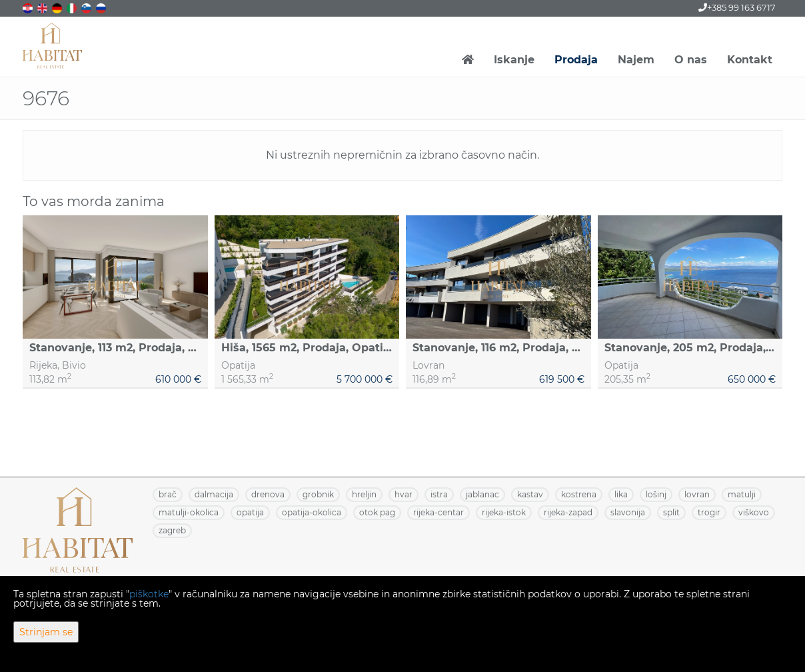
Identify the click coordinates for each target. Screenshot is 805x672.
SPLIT (671, 512)
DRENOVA (268, 494)
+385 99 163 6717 (737, 7)
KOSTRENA (579, 494)
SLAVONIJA (628, 512)
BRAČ (168, 494)
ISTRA (439, 494)
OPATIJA (250, 512)
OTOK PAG (377, 512)
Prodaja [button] (576, 60)
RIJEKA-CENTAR (438, 512)
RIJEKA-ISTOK (504, 512)
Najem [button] (636, 60)
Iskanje (514, 60)
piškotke (149, 594)
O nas (691, 60)
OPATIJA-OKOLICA (312, 512)
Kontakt (750, 60)
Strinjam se (46, 632)
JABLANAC (482, 494)
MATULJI (742, 494)
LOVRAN (697, 494)
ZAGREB (172, 530)
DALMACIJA (214, 494)
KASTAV (530, 494)
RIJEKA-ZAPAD (568, 512)
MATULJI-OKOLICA (189, 512)
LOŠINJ (656, 494)
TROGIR (709, 512)
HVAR (403, 494)
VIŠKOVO (754, 512)
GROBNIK (318, 494)
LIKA (621, 494)
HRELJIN (364, 494)
